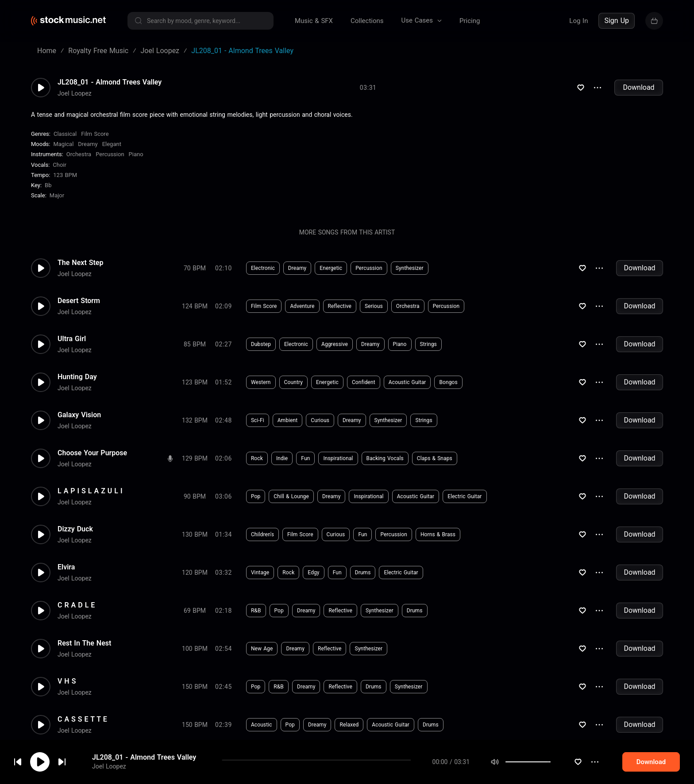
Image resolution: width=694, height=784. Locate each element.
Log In (578, 21)
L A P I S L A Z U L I (90, 491)
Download (638, 87)
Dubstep (261, 344)
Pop (256, 496)
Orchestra (79, 154)
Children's (262, 534)
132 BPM (195, 420)
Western (261, 382)
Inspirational (338, 458)
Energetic (331, 268)
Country (293, 382)
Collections (367, 21)
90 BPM (195, 496)
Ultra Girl (72, 339)
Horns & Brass (438, 534)
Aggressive (335, 344)
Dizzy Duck (75, 529)
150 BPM (195, 687)
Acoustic (262, 725)
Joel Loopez (75, 93)
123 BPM (65, 175)
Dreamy (88, 144)
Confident (364, 382)
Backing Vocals (385, 458)
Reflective (340, 306)
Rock (257, 458)
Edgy (313, 573)
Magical (63, 144)
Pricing (470, 21)
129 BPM (195, 458)
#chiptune (389, 763)
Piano (136, 154)
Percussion (110, 154)
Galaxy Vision (79, 415)
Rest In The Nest (84, 643)
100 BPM (195, 649)
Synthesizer (410, 268)
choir (60, 165)
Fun (305, 458)
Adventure (302, 306)
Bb (48, 185)
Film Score (95, 134)
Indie (282, 458)
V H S (67, 681)
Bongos (448, 382)
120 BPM (195, 573)
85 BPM (195, 344)
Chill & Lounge (291, 496)
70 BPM (195, 268)
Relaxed (349, 725)
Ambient (288, 420)
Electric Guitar (465, 496)
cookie (59, 760)
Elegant (112, 144)
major (57, 195)
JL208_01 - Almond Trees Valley (110, 82)
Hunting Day (77, 377)
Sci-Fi (258, 420)
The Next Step (80, 263)
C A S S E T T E (82, 719)
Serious (374, 306)
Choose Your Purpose (92, 453)
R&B (256, 611)
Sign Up (617, 21)
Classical (65, 134)
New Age (262, 649)
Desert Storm (79, 301)
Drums (363, 573)
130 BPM (195, 534)
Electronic (263, 268)
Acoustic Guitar (407, 382)
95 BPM (195, 763)
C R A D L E (76, 605)
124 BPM (195, 306)
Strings (428, 344)
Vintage (260, 573)
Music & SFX (314, 21)
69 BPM (195, 611)
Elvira (66, 567)
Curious (320, 420)
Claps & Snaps (435, 458)
